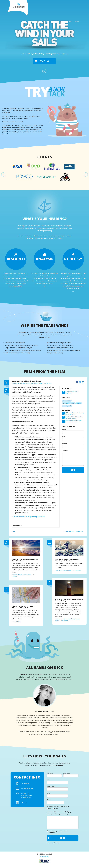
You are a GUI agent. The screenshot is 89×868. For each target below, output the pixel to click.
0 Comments (48, 384)
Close (13, 532)
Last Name (67, 774)
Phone (48, 802)
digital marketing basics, (28, 384)
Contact (83, 4)
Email (64, 437)
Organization (51, 788)
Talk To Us (44, 61)
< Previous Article (69, 532)
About (41, 4)
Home (33, 4)
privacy (51, 846)
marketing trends (67, 406)
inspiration (79, 404)
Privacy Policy (44, 860)
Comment (65, 451)
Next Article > (80, 532)
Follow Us (24, 805)
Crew (75, 4)
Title (48, 781)
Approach (50, 4)
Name (64, 430)
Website (65, 444)
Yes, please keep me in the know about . (57, 835)
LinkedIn (83, 383)
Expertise (60, 4)
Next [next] (86, 175)
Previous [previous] (3, 175)
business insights (39, 384)
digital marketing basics (69, 404)
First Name (50, 774)
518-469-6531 (25, 784)
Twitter (80, 383)
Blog (68, 4)
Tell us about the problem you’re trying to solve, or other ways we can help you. (59, 816)
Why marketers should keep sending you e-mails (29, 517)
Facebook (77, 383)
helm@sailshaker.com (28, 790)
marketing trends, (18, 384)
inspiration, (59, 572)
